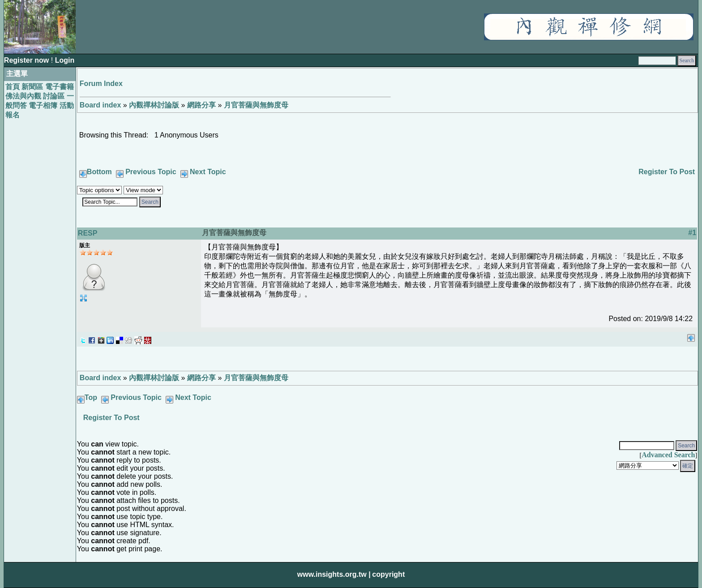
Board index (100, 105)
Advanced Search (668, 455)
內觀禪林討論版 (154, 105)
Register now (28, 60)
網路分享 (201, 105)
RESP (88, 233)
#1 (692, 233)
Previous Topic (151, 172)
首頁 (13, 87)
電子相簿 (43, 105)
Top (91, 397)
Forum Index (101, 84)
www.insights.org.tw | (334, 574)
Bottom (99, 172)
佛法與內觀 (23, 96)
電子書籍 (60, 87)
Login (65, 60)
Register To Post (667, 172)
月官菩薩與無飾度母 (256, 105)
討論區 (54, 96)
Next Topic (208, 172)
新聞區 (32, 87)
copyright (388, 574)
